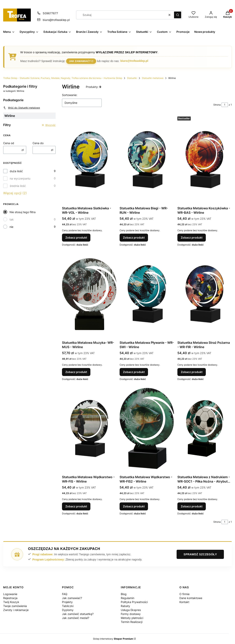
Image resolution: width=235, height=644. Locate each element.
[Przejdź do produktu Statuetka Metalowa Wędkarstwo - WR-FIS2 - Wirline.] (147, 428)
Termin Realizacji (132, 622)
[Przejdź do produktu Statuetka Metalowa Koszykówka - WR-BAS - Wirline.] (205, 160)
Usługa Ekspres (131, 610)
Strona (217, 105)
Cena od (9, 143)
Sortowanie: (70, 95)
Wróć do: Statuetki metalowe (22, 108)
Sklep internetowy (113, 639)
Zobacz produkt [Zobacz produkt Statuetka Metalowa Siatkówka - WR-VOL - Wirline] (76, 237)
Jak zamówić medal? (76, 618)
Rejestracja (10, 598)
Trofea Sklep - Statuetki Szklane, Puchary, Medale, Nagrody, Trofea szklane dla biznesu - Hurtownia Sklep (63, 78)
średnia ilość (18, 186)
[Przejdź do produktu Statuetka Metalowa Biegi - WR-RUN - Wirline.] (147, 160)
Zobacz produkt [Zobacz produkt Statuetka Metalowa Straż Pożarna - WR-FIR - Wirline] (192, 372)
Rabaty (125, 606)
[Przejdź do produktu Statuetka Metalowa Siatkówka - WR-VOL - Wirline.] (89, 160)
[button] (178, 15)
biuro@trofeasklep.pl (134, 61)
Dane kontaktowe (191, 598)
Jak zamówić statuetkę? (78, 614)
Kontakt (184, 602)
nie (11, 227)
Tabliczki (68, 606)
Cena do (38, 143)
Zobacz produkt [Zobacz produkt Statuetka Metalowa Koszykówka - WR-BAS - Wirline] (192, 237)
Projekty (67, 602)
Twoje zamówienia (15, 606)
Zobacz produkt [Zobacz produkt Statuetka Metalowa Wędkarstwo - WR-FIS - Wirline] (76, 506)
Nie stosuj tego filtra (23, 212)
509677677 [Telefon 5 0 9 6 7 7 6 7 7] (50, 13)
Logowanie (10, 594)
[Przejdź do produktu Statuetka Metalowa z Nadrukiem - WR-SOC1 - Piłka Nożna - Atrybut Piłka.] (205, 428)
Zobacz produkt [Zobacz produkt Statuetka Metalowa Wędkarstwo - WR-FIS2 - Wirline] (134, 506)
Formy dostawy (131, 614)
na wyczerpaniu (20, 178)
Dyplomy (68, 610)
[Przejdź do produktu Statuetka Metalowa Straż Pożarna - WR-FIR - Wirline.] (205, 294)
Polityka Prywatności (134, 602)
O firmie (184, 594)
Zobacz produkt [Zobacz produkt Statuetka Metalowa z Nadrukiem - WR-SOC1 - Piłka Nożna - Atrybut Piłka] (192, 506)
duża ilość (16, 171)
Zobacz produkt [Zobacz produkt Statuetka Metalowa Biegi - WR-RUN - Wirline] (134, 237)
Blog (124, 594)
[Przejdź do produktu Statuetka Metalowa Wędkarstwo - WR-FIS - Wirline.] (89, 428)
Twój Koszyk (11, 602)
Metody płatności (132, 618)
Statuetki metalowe (153, 78)
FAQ (65, 594)
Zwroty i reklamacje (16, 610)
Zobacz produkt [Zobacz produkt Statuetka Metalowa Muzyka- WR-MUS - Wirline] (76, 372)
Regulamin (128, 598)
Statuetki (132, 78)
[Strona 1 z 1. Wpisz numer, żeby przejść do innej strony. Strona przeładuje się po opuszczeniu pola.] (225, 105)
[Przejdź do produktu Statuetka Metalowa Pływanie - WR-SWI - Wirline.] (147, 294)
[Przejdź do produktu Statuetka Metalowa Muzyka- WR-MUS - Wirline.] (89, 294)
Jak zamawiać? (80, 61)
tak (12, 219)
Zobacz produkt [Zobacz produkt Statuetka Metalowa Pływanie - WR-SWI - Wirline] (134, 372)
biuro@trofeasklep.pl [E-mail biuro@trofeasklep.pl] (56, 20)
